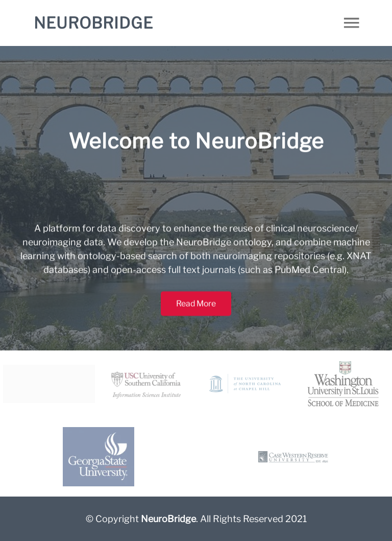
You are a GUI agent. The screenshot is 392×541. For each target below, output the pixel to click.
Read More (196, 308)
